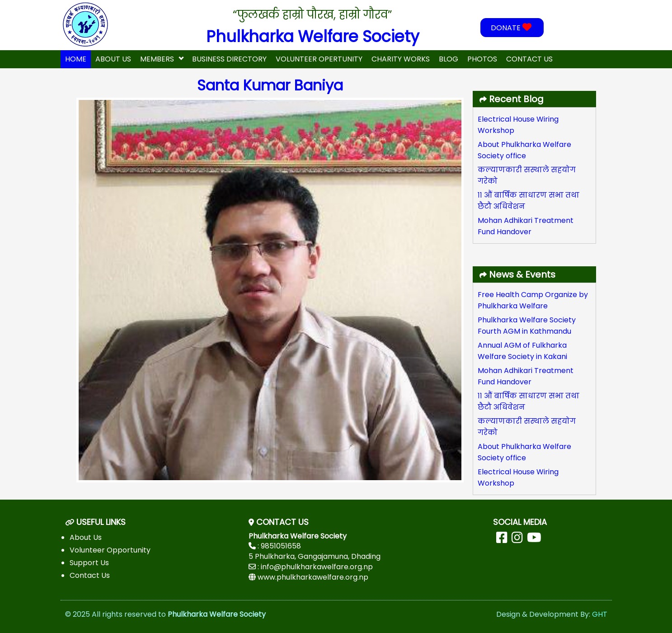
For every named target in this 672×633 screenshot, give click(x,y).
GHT (600, 614)
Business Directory (229, 59)
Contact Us (529, 59)
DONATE (512, 28)
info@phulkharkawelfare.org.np (317, 567)
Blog (449, 59)
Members (157, 59)
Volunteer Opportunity (110, 550)
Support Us (89, 563)
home (76, 59)
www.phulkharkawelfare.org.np (313, 577)
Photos (482, 59)
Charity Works (401, 59)
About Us (113, 59)
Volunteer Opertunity (319, 59)
